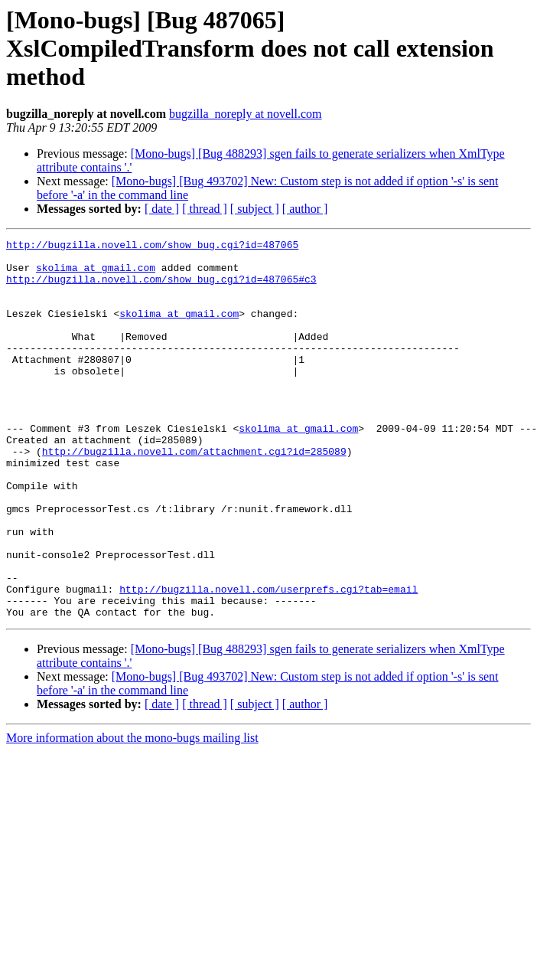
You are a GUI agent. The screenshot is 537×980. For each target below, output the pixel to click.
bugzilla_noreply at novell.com (246, 114)
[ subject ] (255, 209)
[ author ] (305, 209)
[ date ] (162, 209)
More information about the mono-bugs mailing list (132, 813)
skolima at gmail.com (96, 274)
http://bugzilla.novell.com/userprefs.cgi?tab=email (268, 660)
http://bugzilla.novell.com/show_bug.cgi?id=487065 (152, 247)
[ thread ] (205, 209)
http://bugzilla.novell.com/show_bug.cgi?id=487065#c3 (161, 288)
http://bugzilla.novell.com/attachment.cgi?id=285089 (194, 495)
